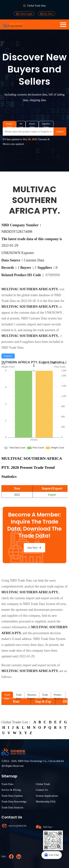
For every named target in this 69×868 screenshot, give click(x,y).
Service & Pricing (11, 790)
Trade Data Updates (12, 796)
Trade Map (45, 696)
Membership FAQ (46, 802)
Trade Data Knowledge (14, 802)
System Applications (47, 796)
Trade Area (19, 696)
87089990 (53, 275)
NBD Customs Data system (39, 318)
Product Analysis (58, 696)
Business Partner (32, 696)
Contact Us (42, 790)
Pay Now (47, 14)
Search (60, 132)
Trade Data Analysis (12, 807)
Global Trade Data (36, 6)
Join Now (35, 548)
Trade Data (7, 696)
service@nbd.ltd (17, 826)
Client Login (24, 14)
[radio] (8, 356)
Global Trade (43, 784)
